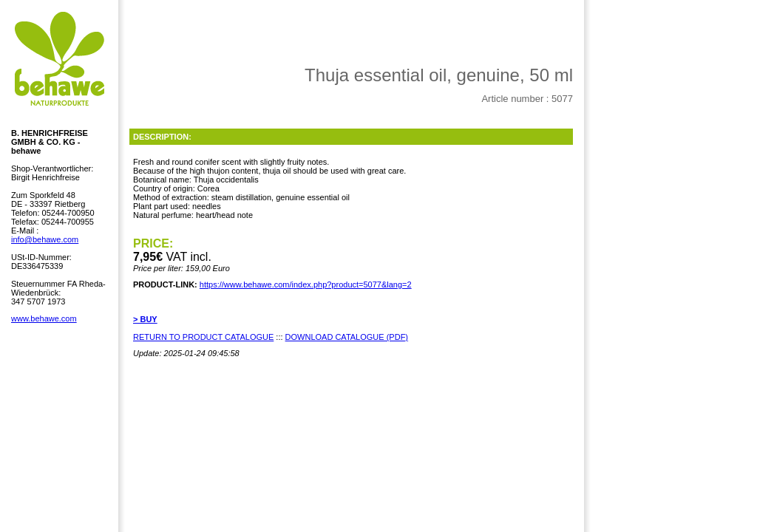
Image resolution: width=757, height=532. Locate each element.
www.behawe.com (44, 318)
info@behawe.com (45, 239)
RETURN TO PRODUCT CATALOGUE (203, 337)
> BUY (145, 319)
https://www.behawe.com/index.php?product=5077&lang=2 (306, 284)
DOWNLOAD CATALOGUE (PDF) (347, 337)
